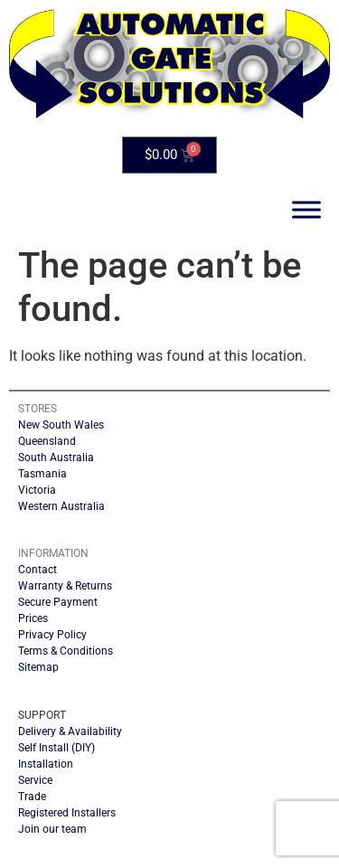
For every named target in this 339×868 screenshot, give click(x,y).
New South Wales (61, 425)
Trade (32, 797)
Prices (33, 618)
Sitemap (38, 667)
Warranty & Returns (65, 586)
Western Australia (61, 506)
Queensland (47, 441)
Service (35, 780)
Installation (46, 764)
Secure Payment (58, 602)
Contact (38, 570)
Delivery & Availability (70, 731)
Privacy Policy (52, 635)
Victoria (37, 490)
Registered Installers (67, 813)
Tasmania (42, 474)
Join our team (52, 829)
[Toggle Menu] (306, 210)
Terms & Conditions (66, 651)
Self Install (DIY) (56, 748)
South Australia (56, 458)
